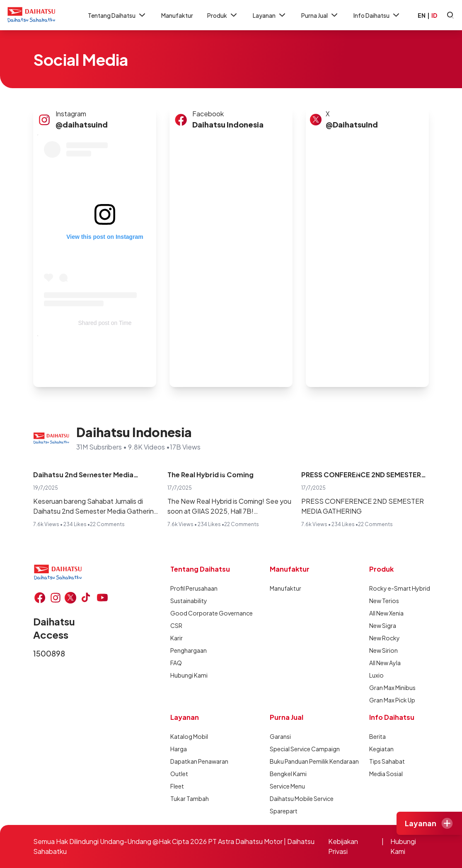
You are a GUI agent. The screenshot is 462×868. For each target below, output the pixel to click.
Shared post (94, 323)
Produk (223, 15)
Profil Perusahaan (194, 588)
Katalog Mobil (189, 736)
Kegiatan (381, 749)
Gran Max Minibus (392, 688)
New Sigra (383, 625)
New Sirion (383, 650)
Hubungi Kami (189, 675)
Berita (377, 736)
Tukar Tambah (190, 798)
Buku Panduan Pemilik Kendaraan (300, 761)
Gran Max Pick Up (392, 700)
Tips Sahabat (387, 761)
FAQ (176, 663)
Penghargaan (189, 650)
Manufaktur (177, 15)
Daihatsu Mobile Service (300, 798)
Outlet (179, 774)
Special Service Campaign (300, 749)
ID (434, 15)
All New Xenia (386, 613)
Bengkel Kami (288, 774)
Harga (179, 749)
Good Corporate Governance (200, 613)
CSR (176, 625)
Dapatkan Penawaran (199, 761)
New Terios (384, 601)
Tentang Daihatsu (117, 15)
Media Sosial (386, 774)
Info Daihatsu (377, 15)
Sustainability (189, 601)
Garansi (280, 736)
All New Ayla (385, 663)
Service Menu (287, 786)
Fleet (177, 786)
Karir (177, 638)
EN (422, 15)
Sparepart (284, 811)
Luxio (376, 675)
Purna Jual (320, 15)
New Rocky (385, 638)
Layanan (270, 15)
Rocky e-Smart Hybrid (399, 588)
